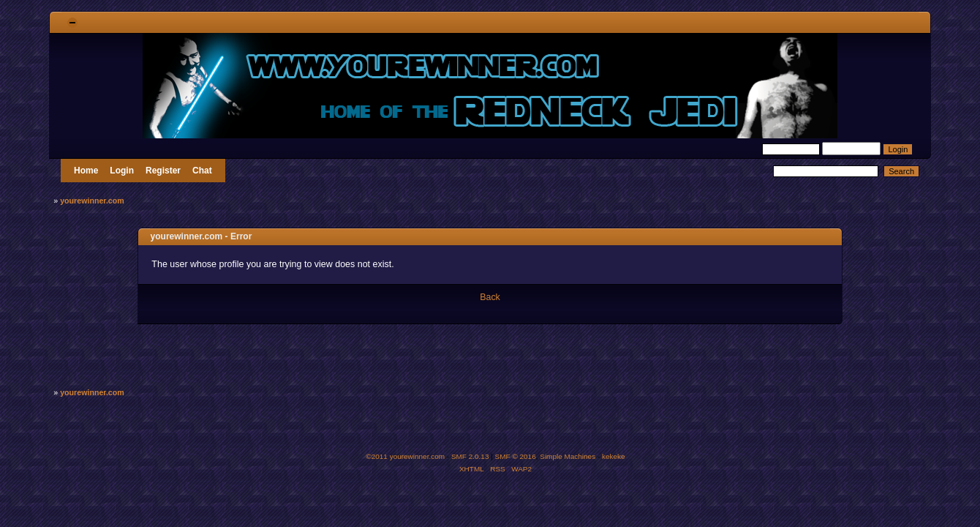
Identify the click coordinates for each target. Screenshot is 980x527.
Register (163, 171)
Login (122, 171)
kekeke (614, 456)
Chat (202, 171)
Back (490, 297)
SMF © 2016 (516, 456)
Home (86, 171)
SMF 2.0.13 (470, 456)
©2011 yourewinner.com (405, 456)
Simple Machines (568, 456)
